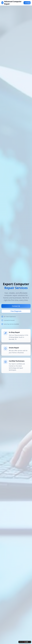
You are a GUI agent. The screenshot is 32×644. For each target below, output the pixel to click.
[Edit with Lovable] (24, 642)
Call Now (27, 3)
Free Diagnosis (16, 311)
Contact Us (16, 306)
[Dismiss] (30, 642)
